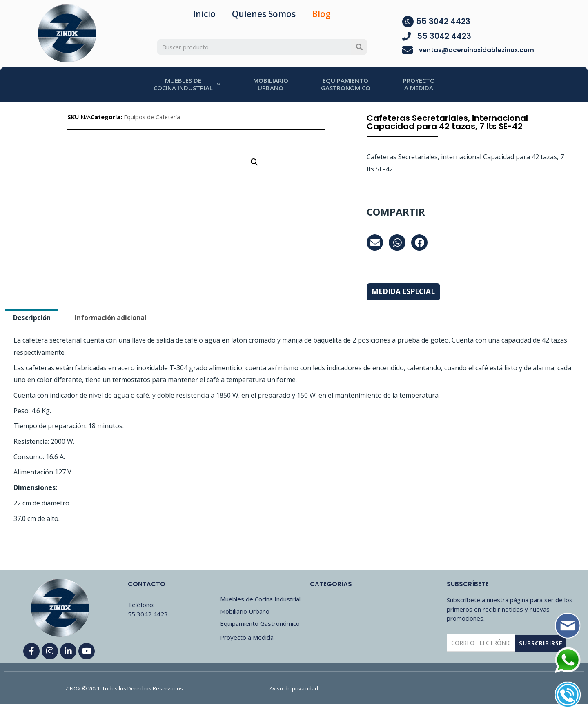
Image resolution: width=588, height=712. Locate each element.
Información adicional (111, 318)
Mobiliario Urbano (245, 611)
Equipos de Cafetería (152, 117)
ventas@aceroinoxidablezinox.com (477, 50)
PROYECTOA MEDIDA (419, 84)
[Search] (359, 47)
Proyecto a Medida (247, 637)
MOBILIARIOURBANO (271, 84)
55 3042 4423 (443, 21)
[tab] (32, 318)
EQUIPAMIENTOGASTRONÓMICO (346, 84)
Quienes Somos (264, 14)
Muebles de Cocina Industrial (260, 599)
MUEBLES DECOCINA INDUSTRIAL (187, 84)
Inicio (204, 14)
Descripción (32, 318)
